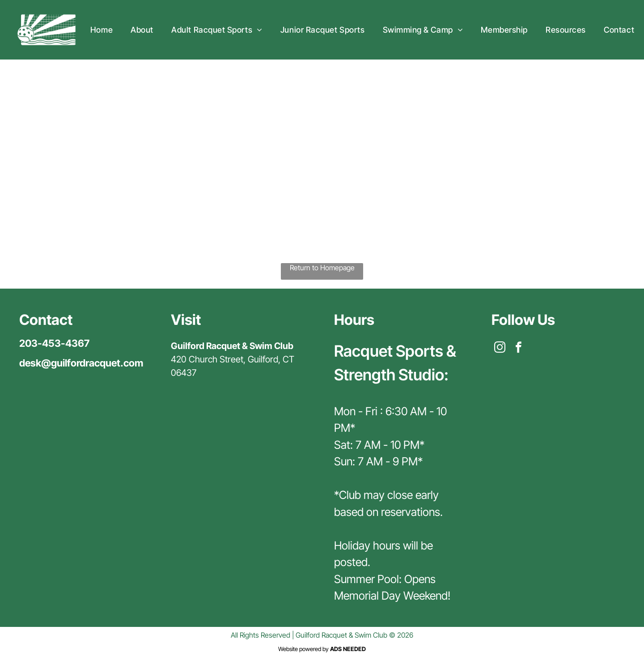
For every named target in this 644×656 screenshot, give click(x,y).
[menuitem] (102, 30)
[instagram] (500, 349)
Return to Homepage (322, 268)
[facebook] (519, 349)
